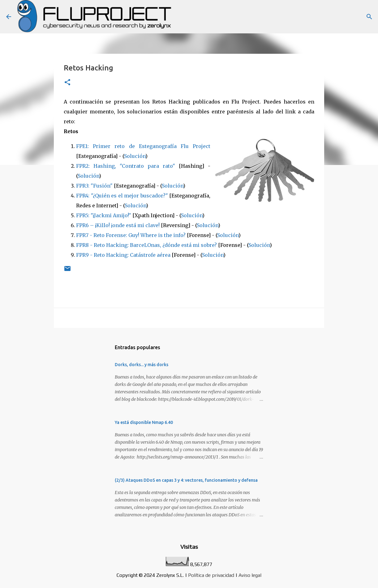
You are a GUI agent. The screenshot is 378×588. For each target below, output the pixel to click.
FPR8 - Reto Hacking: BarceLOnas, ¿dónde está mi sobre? (146, 245)
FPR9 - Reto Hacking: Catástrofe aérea (123, 255)
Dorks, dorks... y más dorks (142, 365)
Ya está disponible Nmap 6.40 (144, 422)
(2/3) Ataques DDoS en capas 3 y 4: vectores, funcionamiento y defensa (186, 480)
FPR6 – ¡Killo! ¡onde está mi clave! (118, 225)
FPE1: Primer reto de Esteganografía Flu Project (143, 146)
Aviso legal (250, 575)
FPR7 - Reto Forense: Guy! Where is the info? (131, 235)
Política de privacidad (211, 575)
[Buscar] (369, 17)
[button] (67, 83)
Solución (135, 156)
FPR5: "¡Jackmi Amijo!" (104, 215)
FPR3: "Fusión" (94, 186)
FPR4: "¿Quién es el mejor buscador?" (122, 196)
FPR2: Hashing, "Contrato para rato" (126, 166)
